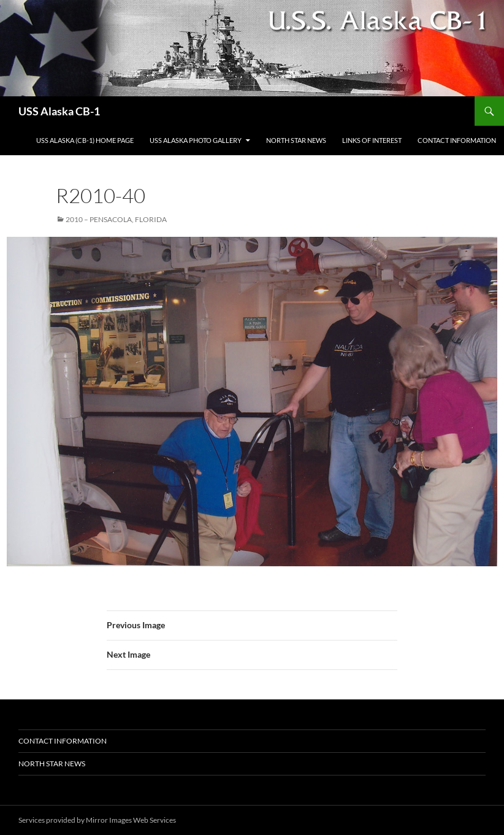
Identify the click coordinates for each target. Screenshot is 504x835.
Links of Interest (372, 140)
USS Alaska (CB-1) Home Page (85, 140)
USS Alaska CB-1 (59, 111)
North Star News (296, 140)
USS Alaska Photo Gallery (196, 140)
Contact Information (457, 140)
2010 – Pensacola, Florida (116, 219)
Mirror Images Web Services (131, 820)
